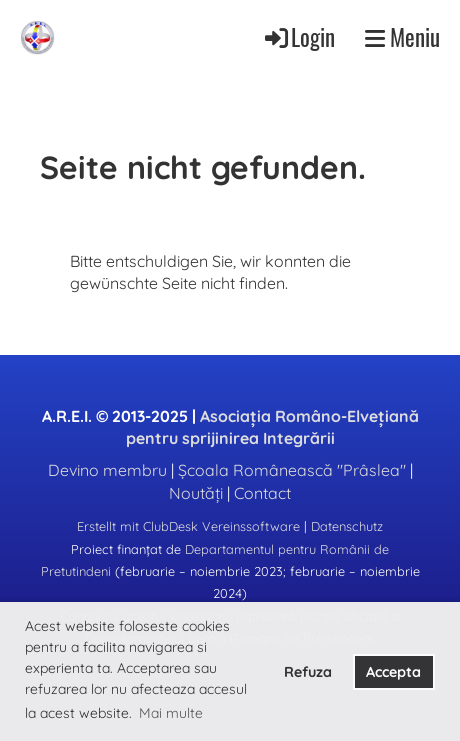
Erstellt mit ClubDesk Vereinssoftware (188, 526)
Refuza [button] (308, 672)
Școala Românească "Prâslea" (292, 470)
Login (298, 37)
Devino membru (107, 470)
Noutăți (196, 493)
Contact (262, 493)
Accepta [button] (393, 672)
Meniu (402, 37)
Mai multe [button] (171, 713)
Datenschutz (347, 526)
